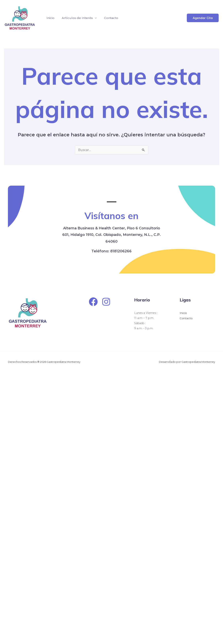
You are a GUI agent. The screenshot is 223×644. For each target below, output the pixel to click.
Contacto (109, 18)
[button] (203, 18)
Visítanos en (112, 216)
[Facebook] (93, 302)
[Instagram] (106, 302)
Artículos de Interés (76, 18)
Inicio (50, 18)
